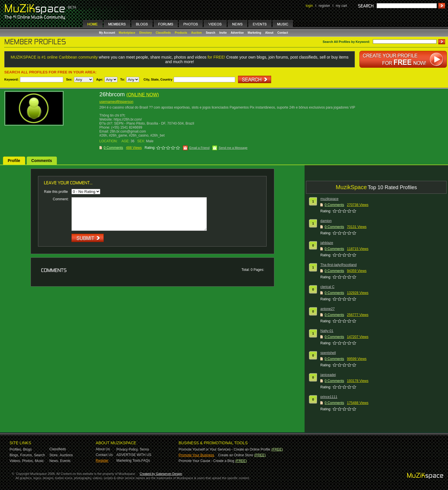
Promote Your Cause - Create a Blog (206, 461)
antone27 (327, 309)
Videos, (15, 461)
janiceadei (328, 375)
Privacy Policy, (128, 449)
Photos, (28, 461)
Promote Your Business (196, 455)
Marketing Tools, (129, 461)
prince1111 (329, 397)
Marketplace (127, 33)
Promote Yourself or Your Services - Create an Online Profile (224, 449)
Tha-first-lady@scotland (338, 265)
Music (39, 461)
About (269, 33)
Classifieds (163, 33)
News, (54, 461)
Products (181, 33)
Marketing (254, 33)
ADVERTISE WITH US (134, 455)
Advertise (237, 33)
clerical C (327, 287)
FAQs (146, 461)
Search (210, 33)
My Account (108, 33)
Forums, (27, 455)
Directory (145, 33)
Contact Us (104, 455)
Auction (196, 33)
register (324, 6)
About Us (103, 449)
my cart (341, 6)
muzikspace (329, 199)
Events (65, 461)
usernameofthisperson (116, 102)
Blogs (27, 449)
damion (326, 221)
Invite (223, 33)
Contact (283, 33)
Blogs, (14, 455)
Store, (54, 455)
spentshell (328, 353)
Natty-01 (327, 331)
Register (102, 461)
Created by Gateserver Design (161, 474)
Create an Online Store (236, 455)
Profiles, (16, 449)
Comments (42, 161)
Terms (144, 449)
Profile (14, 161)
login (309, 6)
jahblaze (327, 243)
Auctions (66, 455)
